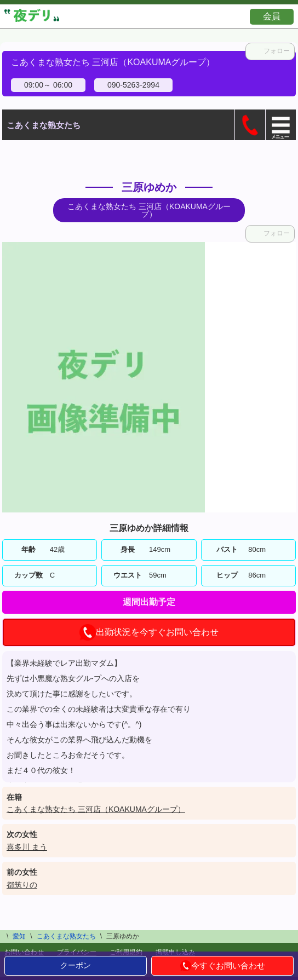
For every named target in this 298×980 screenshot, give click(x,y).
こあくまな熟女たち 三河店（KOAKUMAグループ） (96, 809)
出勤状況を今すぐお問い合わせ (149, 632)
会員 (272, 16)
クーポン (76, 965)
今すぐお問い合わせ (223, 966)
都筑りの (22, 885)
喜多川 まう (27, 847)
